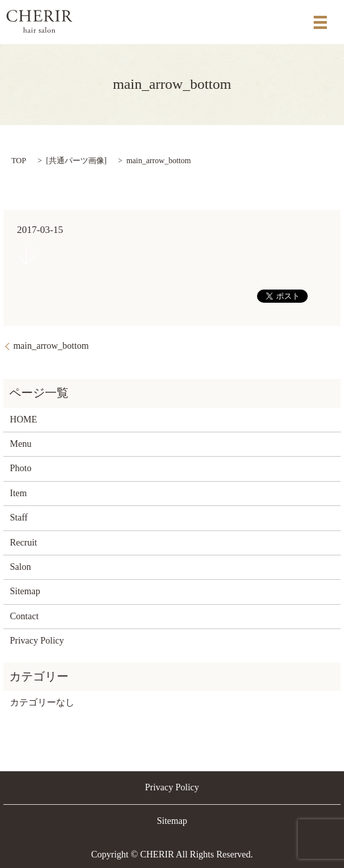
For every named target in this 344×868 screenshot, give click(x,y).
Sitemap (25, 591)
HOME (23, 420)
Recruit (23, 543)
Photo (21, 468)
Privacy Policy (37, 641)
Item (18, 493)
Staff (19, 518)
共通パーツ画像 (76, 161)
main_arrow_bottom (51, 346)
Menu (21, 444)
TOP (18, 161)
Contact (24, 616)
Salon (20, 567)
